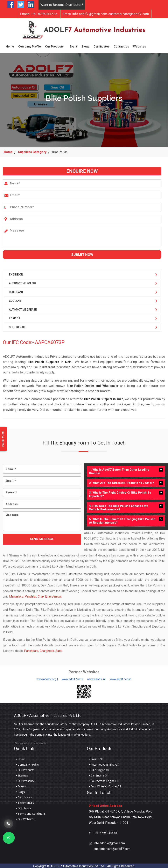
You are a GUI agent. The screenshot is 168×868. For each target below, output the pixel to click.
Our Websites (25, 818)
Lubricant (16, 291)
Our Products (54, 46)
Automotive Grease (23, 308)
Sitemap (22, 774)
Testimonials (25, 802)
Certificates (101, 46)
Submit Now (82, 253)
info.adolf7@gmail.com (85, 14)
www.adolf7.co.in (120, 678)
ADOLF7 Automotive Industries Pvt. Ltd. (48, 714)
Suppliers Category (32, 151)
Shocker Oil (17, 326)
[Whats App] (9, 838)
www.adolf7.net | (72, 678)
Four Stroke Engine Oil (104, 780)
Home (10, 46)
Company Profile (30, 46)
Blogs (85, 46)
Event (73, 46)
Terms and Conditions (31, 813)
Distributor (24, 807)
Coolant (15, 300)
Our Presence (25, 780)
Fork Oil (15, 317)
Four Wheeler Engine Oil (105, 785)
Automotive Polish (22, 282)
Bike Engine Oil (99, 769)
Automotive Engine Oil (104, 763)
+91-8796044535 (39, 14)
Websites (140, 46)
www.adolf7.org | (47, 678)
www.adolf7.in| (96, 678)
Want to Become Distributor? (62, 5)
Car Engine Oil (98, 774)
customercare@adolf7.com (129, 14)
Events (21, 785)
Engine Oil (16, 273)
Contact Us (121, 46)
